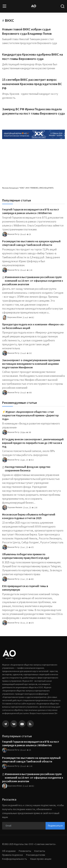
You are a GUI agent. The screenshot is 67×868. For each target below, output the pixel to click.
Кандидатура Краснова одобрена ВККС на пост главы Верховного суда (33, 57)
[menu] (4, 6)
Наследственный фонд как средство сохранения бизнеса (28, 469)
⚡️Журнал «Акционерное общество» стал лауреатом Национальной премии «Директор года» (30, 415)
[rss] (30, 724)
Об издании (9, 851)
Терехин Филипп (12, 508)
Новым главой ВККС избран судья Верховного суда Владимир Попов (27, 31)
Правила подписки (13, 855)
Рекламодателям (36, 855)
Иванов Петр (11, 234)
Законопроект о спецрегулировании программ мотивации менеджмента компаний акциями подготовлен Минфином (31, 364)
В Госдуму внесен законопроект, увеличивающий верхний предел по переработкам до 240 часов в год (33, 443)
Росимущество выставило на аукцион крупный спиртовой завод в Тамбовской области (31, 243)
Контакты (40, 851)
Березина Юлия (12, 317)
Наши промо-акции (41, 859)
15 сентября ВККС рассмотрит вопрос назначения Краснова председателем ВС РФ (32, 84)
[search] (63, 6)
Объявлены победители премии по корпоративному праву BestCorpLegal (26, 556)
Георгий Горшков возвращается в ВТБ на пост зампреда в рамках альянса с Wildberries (31, 211)
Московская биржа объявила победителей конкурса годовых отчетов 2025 (29, 516)
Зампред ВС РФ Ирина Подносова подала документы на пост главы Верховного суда (33, 111)
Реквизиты (25, 851)
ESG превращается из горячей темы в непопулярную (25, 588)
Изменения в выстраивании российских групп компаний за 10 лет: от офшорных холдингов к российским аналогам (33, 281)
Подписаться (55, 826)
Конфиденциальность (15, 859)
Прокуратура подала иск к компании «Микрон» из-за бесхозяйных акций (33, 326)
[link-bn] (33, 134)
